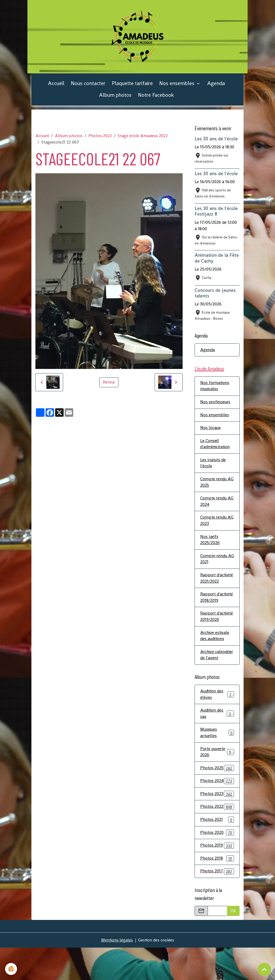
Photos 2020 (217, 865)
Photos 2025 (217, 800)
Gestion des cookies (156, 972)
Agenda (216, 85)
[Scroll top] (264, 969)
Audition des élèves (217, 725)
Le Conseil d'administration (216, 446)
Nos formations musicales (215, 388)
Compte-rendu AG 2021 (214, 563)
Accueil (56, 85)
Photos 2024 (217, 813)
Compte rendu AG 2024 (217, 505)
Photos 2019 (217, 878)
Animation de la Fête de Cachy (217, 260)
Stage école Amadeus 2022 (143, 138)
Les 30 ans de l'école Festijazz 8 (216, 213)
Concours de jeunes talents (215, 295)
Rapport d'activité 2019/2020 (210, 637)
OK (233, 943)
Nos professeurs (216, 404)
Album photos (115, 97)
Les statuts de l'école (213, 466)
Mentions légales (116, 972)
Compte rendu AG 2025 (217, 485)
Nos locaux (210, 430)
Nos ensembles (177, 85)
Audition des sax (217, 744)
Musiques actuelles (217, 764)
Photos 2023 (217, 826)
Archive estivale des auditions (215, 660)
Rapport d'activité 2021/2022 (210, 585)
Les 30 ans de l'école (216, 141)
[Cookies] (11, 969)
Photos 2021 (217, 852)
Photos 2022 (100, 138)
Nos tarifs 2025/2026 (210, 543)
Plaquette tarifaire (132, 85)
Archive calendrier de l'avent (212, 682)
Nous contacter (88, 85)
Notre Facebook (156, 97)
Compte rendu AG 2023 (217, 524)
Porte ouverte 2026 (217, 783)
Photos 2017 (217, 904)
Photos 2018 (217, 891)
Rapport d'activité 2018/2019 (209, 611)
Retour (109, 384)
